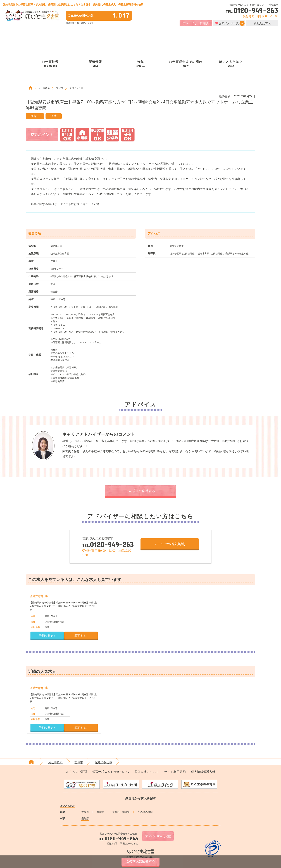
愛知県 (85, 818)
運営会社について (147, 772)
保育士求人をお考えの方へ (111, 772)
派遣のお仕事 (76, 88)
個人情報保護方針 (203, 772)
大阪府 (85, 812)
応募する (81, 636)
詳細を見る (47, 636)
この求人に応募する (140, 491)
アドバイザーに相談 (196, 23)
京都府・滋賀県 (121, 812)
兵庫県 (101, 812)
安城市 (60, 88)
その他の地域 (145, 812)
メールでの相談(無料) (170, 544)
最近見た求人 (262, 23)
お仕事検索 (44, 88)
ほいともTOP (67, 806)
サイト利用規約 (175, 772)
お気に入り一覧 (229, 23)
